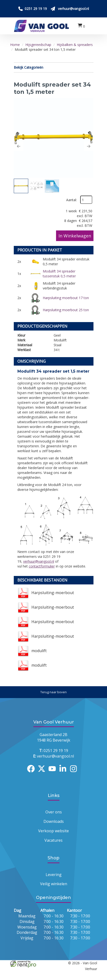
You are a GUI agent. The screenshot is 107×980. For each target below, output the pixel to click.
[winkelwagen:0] (81, 26)
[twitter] (43, 773)
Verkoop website (53, 831)
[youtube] (54, 773)
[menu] (91, 26)
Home (15, 45)
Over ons (54, 812)
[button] (19, 146)
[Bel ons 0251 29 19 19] (33, 9)
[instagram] (75, 773)
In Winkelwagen (75, 236)
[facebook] (32, 773)
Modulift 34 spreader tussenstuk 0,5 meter (59, 274)
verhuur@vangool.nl (39, 561)
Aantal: (71, 200)
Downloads (54, 821)
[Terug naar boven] (53, 692)
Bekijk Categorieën (54, 67)
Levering (54, 875)
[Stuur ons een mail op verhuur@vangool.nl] (70, 9)
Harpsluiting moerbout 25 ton (66, 310)
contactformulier (42, 566)
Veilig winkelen (54, 884)
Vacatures (53, 840)
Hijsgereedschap (38, 45)
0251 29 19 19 (54, 751)
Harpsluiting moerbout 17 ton (66, 298)
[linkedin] (64, 773)
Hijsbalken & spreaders (75, 45)
